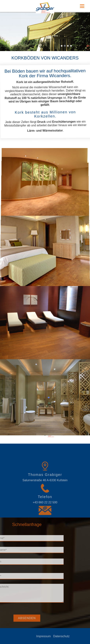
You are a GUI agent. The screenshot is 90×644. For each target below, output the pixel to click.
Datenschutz (73, 636)
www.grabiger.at (82, 433)
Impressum (55, 636)
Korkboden (65, 433)
